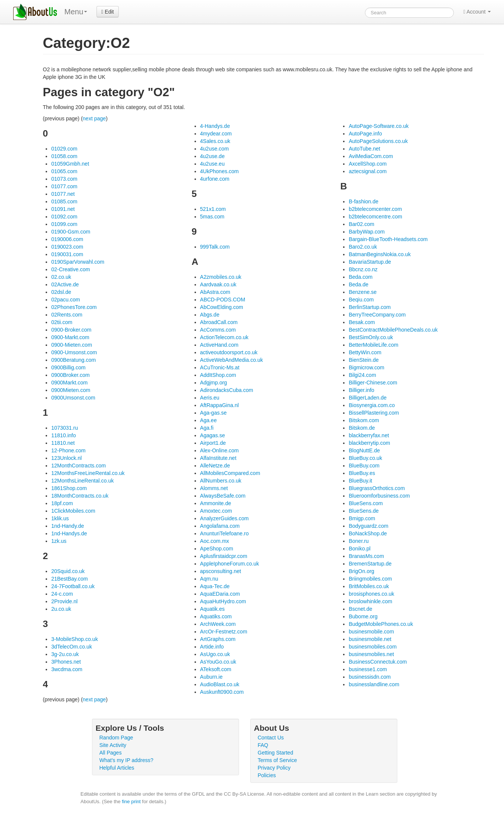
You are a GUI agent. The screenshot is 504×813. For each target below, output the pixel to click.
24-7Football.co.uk (73, 586)
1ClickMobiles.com (73, 511)
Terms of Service (277, 760)
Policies (267, 775)
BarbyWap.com (367, 232)
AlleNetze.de (215, 466)
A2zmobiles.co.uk (221, 277)
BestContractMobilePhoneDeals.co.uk (393, 330)
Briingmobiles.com (370, 579)
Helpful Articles (117, 768)
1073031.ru (65, 428)
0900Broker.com (70, 375)
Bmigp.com (362, 518)
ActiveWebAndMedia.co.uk (232, 360)
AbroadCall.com (219, 322)
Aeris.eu (210, 398)
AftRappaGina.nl (220, 405)
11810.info (64, 435)
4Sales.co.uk (215, 141)
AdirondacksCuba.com (227, 390)
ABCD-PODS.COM (223, 300)
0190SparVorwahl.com (78, 262)
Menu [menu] (76, 12)
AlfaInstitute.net (218, 458)
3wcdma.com (67, 669)
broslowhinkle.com (370, 601)
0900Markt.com (69, 383)
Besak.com (362, 322)
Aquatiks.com (216, 616)
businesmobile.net (370, 639)
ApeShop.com (217, 549)
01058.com (64, 156)
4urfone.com (215, 179)
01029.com (64, 149)
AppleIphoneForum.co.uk (230, 564)
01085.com (64, 201)
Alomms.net (214, 488)
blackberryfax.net (369, 435)
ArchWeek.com (218, 624)
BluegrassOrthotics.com (377, 488)
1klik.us (60, 518)
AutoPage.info (365, 134)
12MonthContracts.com (79, 466)
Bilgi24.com (362, 375)
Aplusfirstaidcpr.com (224, 556)
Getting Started (276, 753)
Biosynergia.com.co (372, 405)
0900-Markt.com (70, 337)
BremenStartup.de (370, 564)
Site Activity (113, 745)
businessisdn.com (370, 677)
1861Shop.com (69, 488)
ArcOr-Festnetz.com (224, 632)
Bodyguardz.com (368, 526)
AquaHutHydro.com (223, 601)
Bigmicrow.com (366, 367)
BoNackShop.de (368, 533)
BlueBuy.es (362, 473)
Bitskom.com (364, 420)
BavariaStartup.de (370, 262)
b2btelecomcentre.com (375, 217)
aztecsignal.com (368, 171)
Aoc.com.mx (215, 541)
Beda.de (358, 284)
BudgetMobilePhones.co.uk (381, 624)
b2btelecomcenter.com (375, 209)
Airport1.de (213, 443)
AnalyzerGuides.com (224, 518)
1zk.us (59, 541)
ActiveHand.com (219, 345)
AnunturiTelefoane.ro (224, 533)
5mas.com (212, 217)
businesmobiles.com (373, 647)
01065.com (64, 171)
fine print (131, 801)
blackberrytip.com (369, 443)
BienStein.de (364, 360)
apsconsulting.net (221, 571)
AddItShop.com (218, 375)
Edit (108, 12)
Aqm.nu (209, 579)
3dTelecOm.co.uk (72, 647)
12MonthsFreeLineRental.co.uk (88, 473)
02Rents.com (67, 315)
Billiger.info (362, 390)
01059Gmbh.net (70, 164)
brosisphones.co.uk (371, 594)
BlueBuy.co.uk (365, 458)
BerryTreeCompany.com (377, 315)
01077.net (63, 194)
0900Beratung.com (74, 360)
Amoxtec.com (216, 511)
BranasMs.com (366, 556)
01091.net (63, 209)
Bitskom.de (362, 428)
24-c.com (62, 594)
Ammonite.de (216, 503)
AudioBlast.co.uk (220, 684)
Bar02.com (362, 224)
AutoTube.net (365, 149)
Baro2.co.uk (363, 247)
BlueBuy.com (364, 466)
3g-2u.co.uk (65, 654)
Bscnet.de (360, 609)
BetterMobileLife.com (374, 345)
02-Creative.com (71, 269)
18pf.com (62, 503)
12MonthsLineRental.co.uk (83, 481)
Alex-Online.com (220, 450)
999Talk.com (215, 247)
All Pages (111, 753)
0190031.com (67, 254)
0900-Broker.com (71, 330)
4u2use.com (214, 149)
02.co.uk (61, 277)
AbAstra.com (215, 292)
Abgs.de (210, 315)
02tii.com (62, 322)
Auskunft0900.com (222, 692)
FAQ (263, 745)
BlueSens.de (364, 511)
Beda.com (361, 277)
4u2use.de (212, 156)
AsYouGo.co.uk (218, 662)
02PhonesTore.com (74, 307)
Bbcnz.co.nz (363, 269)
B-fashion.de (364, 201)
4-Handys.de (215, 126)
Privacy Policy (274, 768)
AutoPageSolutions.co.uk (378, 141)
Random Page (116, 738)
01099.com (64, 224)
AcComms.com (218, 330)
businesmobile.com (371, 632)
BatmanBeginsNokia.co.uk (380, 254)
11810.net (63, 443)
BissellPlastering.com (374, 413)
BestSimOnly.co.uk (371, 337)
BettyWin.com (365, 352)
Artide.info (212, 647)
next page (94, 118)
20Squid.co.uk (68, 571)
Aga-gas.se (214, 413)
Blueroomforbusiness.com (379, 496)
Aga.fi (207, 428)
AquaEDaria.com (220, 594)
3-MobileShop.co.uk (75, 639)
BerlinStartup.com (370, 307)
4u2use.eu (212, 164)
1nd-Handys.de (69, 533)
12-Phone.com (68, 450)
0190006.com (67, 239)
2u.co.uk (61, 609)
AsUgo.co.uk (215, 654)
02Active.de (65, 284)
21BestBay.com (70, 579)
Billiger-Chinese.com (373, 383)
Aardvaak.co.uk (218, 284)
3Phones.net (66, 662)
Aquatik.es (212, 609)
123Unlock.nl (67, 458)
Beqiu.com (361, 300)
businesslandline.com (374, 684)
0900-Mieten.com (72, 345)
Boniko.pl (360, 549)
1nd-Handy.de (68, 526)
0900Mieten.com (71, 390)
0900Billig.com (68, 367)
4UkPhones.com (220, 171)
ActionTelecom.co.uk (224, 337)
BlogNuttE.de (364, 450)
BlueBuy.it (360, 481)
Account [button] (477, 12)
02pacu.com (66, 300)
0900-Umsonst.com (74, 352)
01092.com (64, 217)
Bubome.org (363, 616)
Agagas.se (213, 435)
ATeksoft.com (216, 669)
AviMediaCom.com (371, 156)
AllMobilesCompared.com (230, 473)
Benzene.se (363, 292)
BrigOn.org (362, 571)
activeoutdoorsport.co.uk (229, 352)
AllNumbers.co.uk (221, 481)
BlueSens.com (366, 503)
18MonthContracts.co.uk (80, 496)
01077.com (64, 186)
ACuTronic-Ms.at (220, 367)
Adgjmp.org (214, 383)
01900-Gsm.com (71, 232)
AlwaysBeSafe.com (223, 496)
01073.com (64, 179)
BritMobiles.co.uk (369, 586)
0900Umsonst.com (73, 398)
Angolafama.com (220, 526)
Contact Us (271, 738)
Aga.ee (208, 420)
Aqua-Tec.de (215, 586)
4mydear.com (216, 134)
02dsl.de (61, 292)
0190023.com (67, 247)
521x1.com (213, 209)
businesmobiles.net (371, 654)
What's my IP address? (126, 760)
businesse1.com (368, 669)
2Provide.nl (64, 601)
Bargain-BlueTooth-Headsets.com (388, 239)
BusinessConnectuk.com (378, 662)
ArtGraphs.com (218, 639)
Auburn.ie (211, 677)
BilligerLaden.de (368, 398)
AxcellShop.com (368, 164)
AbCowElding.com (222, 307)
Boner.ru (359, 541)
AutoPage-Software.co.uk (379, 126)
